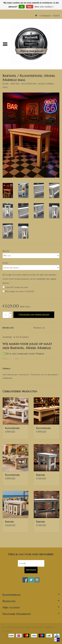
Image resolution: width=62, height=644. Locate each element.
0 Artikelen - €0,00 (47, 16)
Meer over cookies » (44, 7)
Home (6, 84)
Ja (22, 7)
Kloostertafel (12, 428)
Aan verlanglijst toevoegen (15, 375)
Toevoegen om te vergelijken (44, 375)
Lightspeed (7, 631)
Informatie (8, 328)
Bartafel (41, 475)
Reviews (39, 328)
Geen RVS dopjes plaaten (17, 287)
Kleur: (6, 263)
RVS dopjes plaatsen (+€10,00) (20, 291)
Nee (30, 7)
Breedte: (7, 251)
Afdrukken (7, 378)
